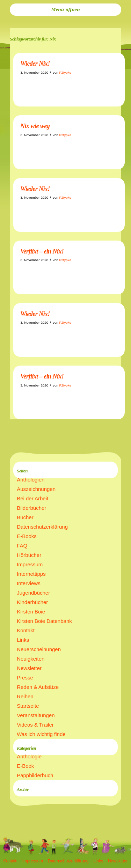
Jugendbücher (33, 593)
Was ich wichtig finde (41, 734)
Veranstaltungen (36, 715)
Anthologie (29, 756)
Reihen (25, 696)
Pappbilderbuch (35, 775)
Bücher (25, 517)
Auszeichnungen (36, 489)
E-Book (25, 766)
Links (23, 640)
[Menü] (65, 10)
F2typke (65, 72)
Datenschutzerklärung (42, 527)
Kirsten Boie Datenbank (44, 621)
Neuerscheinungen (39, 649)
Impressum (30, 564)
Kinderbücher (32, 602)
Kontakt (26, 630)
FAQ (22, 546)
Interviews (29, 583)
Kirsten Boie (31, 612)
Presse (25, 678)
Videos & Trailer (35, 725)
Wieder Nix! (35, 64)
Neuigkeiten (31, 659)
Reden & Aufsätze (38, 687)
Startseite (28, 706)
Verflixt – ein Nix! (42, 251)
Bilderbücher (31, 508)
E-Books (27, 536)
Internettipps (31, 574)
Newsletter (29, 668)
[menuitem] (65, 10)
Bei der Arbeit (32, 498)
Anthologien (31, 480)
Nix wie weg (35, 126)
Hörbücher (29, 555)
